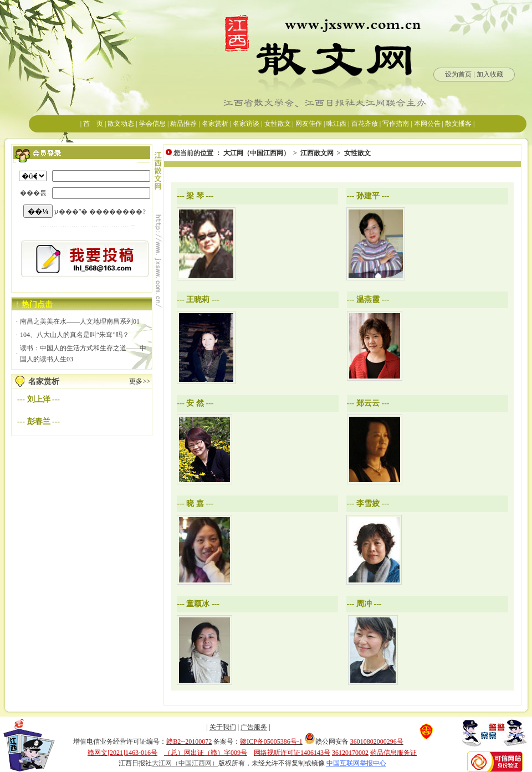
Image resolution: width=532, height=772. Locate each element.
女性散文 (357, 153)
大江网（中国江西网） (257, 153)
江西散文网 (317, 153)
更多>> (140, 381)
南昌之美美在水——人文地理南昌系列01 (80, 321)
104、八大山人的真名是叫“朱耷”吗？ (75, 335)
